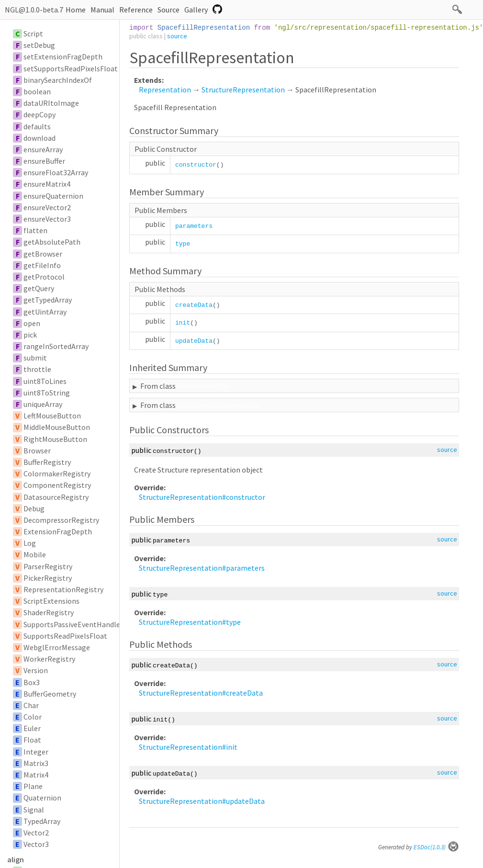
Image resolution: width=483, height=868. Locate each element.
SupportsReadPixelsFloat (65, 636)
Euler (32, 728)
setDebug (39, 45)
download (39, 138)
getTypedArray (48, 300)
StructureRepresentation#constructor (202, 497)
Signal (34, 810)
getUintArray (45, 312)
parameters (194, 226)
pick (30, 335)
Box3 (32, 682)
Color (33, 717)
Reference (136, 10)
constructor (196, 165)
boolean (37, 91)
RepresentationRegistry (63, 589)
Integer (36, 752)
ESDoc (436, 847)
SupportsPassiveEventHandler (73, 624)
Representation (165, 90)
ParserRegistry (48, 566)
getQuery (39, 288)
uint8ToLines (45, 381)
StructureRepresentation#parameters (202, 568)
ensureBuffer (44, 161)
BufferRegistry (47, 462)
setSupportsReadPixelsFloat (71, 68)
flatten (35, 230)
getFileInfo (42, 265)
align (16, 859)
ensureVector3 (47, 219)
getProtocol (44, 277)
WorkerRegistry (49, 659)
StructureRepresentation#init (188, 747)
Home (76, 10)
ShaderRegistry (49, 612)
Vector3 (36, 844)
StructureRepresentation (243, 90)
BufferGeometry (50, 694)
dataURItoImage (51, 103)
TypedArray (42, 821)
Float (32, 740)
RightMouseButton (55, 439)
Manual (102, 10)
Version (36, 670)
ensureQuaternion (53, 196)
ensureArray (43, 149)
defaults (37, 126)
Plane (33, 786)
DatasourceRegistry (56, 497)
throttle (37, 369)
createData (194, 305)
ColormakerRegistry (57, 473)
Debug (34, 508)
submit (35, 358)
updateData (194, 341)
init (183, 323)
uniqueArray (43, 404)
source (177, 36)
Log (30, 543)
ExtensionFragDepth (58, 531)
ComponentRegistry (57, 485)
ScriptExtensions (51, 601)
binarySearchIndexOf (58, 80)
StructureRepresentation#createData (201, 693)
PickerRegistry (48, 578)
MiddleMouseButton (57, 427)
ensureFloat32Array (56, 172)
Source (168, 10)
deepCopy (39, 114)
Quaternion (42, 798)
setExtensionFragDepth (63, 56)
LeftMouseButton (52, 416)
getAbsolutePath (52, 242)
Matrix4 (36, 775)
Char (31, 705)
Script (33, 34)
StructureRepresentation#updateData (202, 801)
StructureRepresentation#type (190, 622)
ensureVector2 (47, 207)
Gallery (196, 10)
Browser (37, 451)
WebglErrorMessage (57, 647)
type (183, 244)
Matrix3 (36, 763)
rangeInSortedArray (56, 346)
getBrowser (43, 254)
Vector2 (36, 833)
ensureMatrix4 (47, 184)
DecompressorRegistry (61, 520)
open (32, 323)
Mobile (35, 554)
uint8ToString (47, 393)
